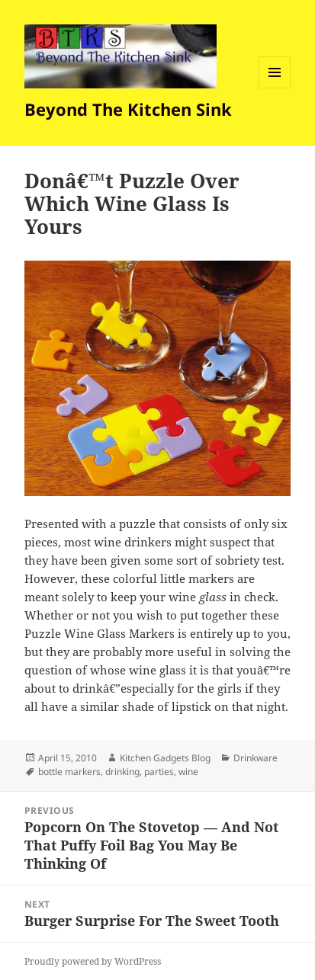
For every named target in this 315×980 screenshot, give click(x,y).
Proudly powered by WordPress (93, 961)
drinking (122, 772)
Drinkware (256, 758)
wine (188, 772)
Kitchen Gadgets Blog (165, 758)
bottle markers (69, 772)
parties (159, 772)
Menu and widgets (275, 88)
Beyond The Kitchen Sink (128, 109)
